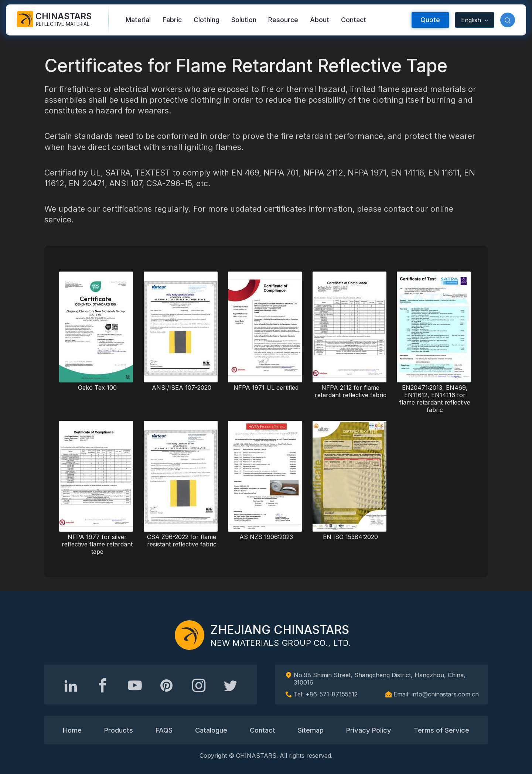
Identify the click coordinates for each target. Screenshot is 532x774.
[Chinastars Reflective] (135, 685)
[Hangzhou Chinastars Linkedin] (71, 685)
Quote (430, 20)
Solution (244, 20)
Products (119, 730)
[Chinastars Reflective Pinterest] (167, 685)
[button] (508, 20)
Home (72, 730)
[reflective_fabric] (199, 685)
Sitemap (311, 730)
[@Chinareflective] (231, 685)
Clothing (207, 20)
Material (138, 20)
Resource (283, 20)
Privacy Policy (369, 730)
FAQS (164, 730)
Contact (354, 20)
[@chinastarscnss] (103, 685)
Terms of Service (441, 730)
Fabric (172, 20)
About (320, 20)
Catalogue (211, 730)
